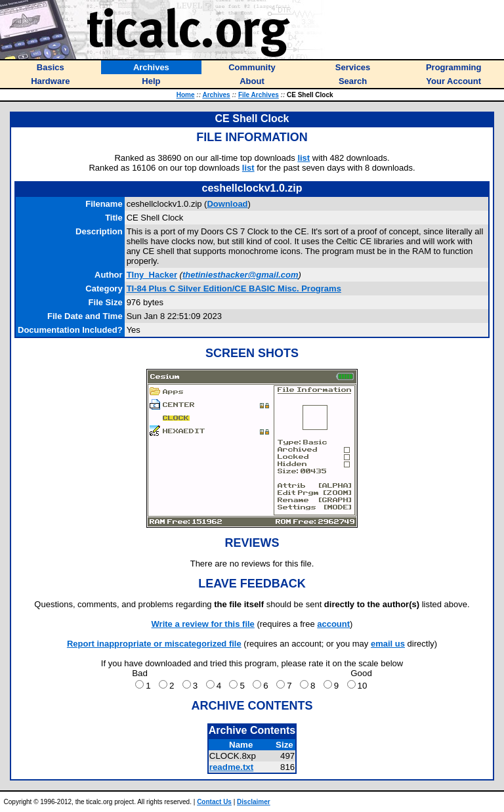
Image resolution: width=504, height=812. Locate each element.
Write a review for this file (203, 624)
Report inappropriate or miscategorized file (154, 644)
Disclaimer (254, 802)
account (333, 624)
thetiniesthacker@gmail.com (241, 275)
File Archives (259, 95)
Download (227, 204)
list (304, 158)
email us (388, 644)
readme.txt (231, 767)
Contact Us (214, 802)
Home (186, 95)
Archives (216, 95)
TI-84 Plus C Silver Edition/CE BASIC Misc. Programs (234, 288)
